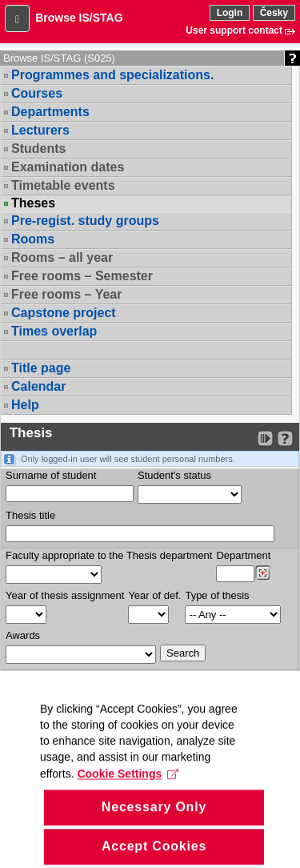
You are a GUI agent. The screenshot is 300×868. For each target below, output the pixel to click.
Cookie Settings (128, 798)
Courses (37, 93)
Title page (41, 368)
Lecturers (40, 130)
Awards (23, 635)
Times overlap (54, 331)
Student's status (174, 475)
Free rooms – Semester (82, 276)
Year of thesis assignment (65, 595)
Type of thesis (217, 595)
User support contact (234, 30)
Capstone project (64, 313)
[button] (17, 18)
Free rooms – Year (66, 294)
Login (230, 13)
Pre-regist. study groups (85, 221)
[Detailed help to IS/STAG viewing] (285, 438)
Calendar (38, 386)
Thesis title (30, 515)
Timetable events (63, 185)
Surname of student (51, 475)
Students (38, 149)
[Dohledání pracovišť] (263, 573)
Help (25, 405)
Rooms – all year (62, 257)
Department (243, 555)
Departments (50, 112)
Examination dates (68, 167)
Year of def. (154, 595)
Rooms (33, 239)
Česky (274, 13)
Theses (33, 203)
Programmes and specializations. (112, 75)
